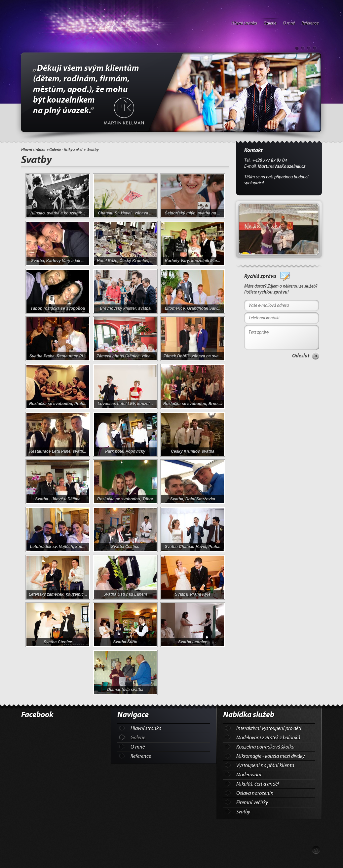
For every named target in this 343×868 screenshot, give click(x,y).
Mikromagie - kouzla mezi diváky (270, 756)
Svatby (243, 812)
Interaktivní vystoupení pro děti (269, 728)
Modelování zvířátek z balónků (268, 738)
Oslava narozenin (255, 793)
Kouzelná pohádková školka (265, 747)
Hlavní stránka (244, 23)
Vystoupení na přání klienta (265, 765)
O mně (289, 23)
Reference (310, 23)
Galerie (270, 23)
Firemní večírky (252, 802)
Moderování (249, 775)
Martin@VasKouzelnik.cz (282, 166)
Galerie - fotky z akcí (66, 150)
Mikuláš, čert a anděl (258, 784)
